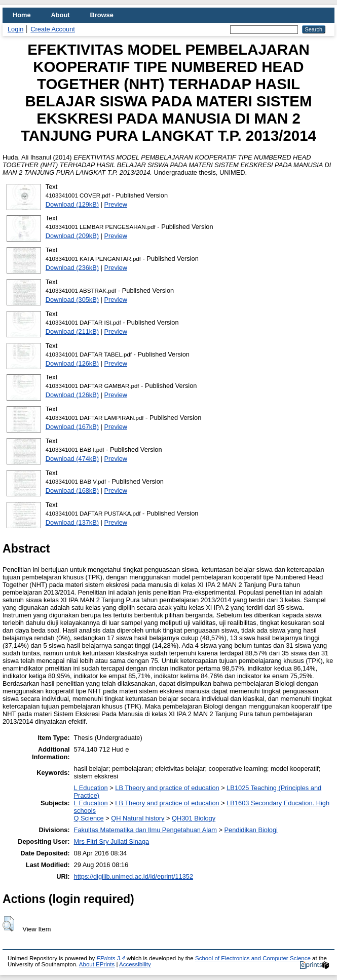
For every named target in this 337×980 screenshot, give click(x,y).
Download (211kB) (72, 331)
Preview (116, 204)
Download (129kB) (72, 204)
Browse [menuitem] (102, 15)
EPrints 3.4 (110, 958)
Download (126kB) (72, 363)
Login (15, 29)
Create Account (53, 29)
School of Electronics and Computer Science (253, 958)
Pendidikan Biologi (251, 830)
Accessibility (135, 964)
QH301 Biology (194, 818)
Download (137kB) (72, 522)
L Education (91, 788)
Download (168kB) (72, 491)
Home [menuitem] (22, 15)
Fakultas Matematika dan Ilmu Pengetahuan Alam (145, 830)
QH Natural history (138, 818)
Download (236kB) (72, 268)
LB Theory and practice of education (167, 788)
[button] (8, 924)
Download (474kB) (72, 459)
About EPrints (97, 964)
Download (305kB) (72, 300)
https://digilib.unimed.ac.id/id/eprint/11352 (134, 876)
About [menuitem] (61, 15)
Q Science (89, 818)
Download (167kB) (72, 427)
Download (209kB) (72, 236)
